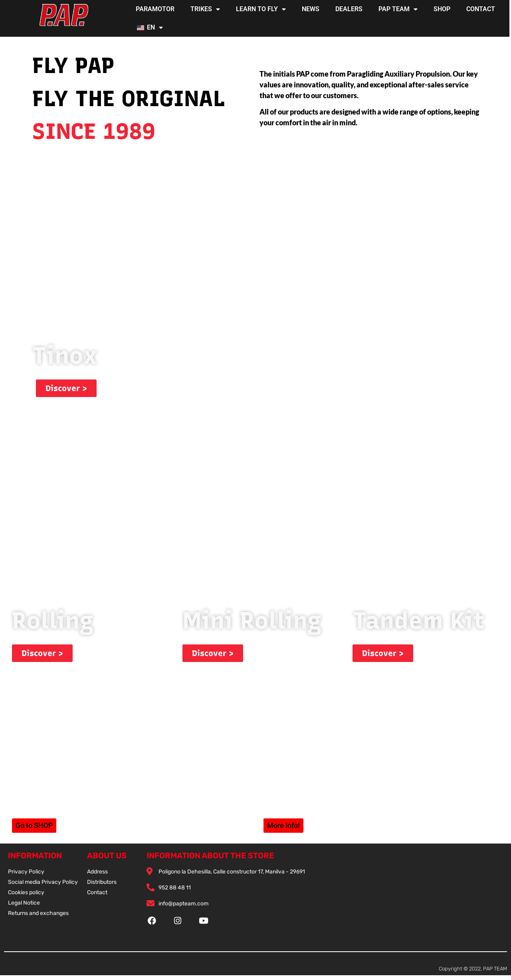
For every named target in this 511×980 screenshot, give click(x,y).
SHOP (442, 9)
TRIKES (205, 9)
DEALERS (349, 9)
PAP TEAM (398, 9)
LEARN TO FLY (261, 9)
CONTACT (481, 9)
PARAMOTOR (155, 9)
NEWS (311, 9)
